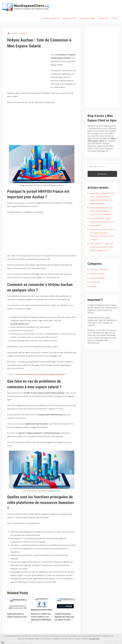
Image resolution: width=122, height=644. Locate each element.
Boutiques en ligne (87, 18)
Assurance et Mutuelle (51, 18)
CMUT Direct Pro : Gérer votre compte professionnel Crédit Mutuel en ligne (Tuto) (102, 247)
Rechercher (102, 174)
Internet (115, 18)
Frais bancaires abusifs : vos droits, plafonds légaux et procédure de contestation (101, 211)
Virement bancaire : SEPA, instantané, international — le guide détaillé (102, 222)
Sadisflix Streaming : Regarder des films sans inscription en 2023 (64, 617)
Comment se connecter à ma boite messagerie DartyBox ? (41, 374)
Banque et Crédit (70, 18)
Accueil (13, 33)
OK (3, 642)
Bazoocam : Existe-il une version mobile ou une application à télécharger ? (42, 617)
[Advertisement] (28, 71)
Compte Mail (103, 18)
